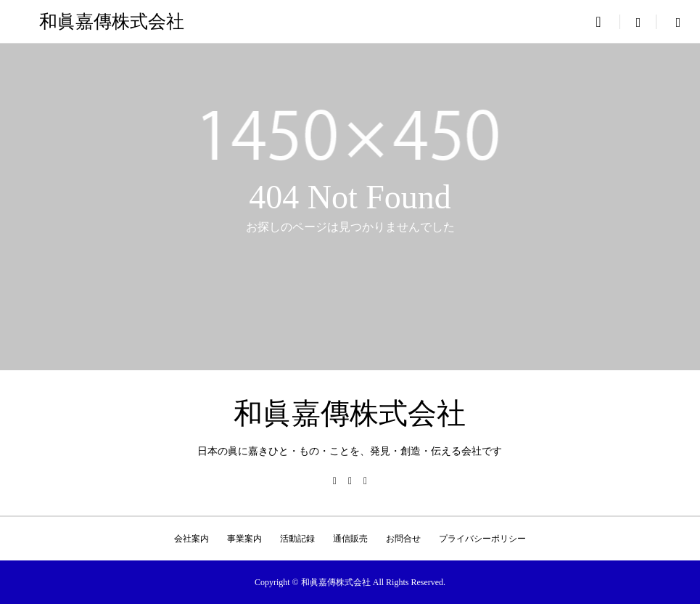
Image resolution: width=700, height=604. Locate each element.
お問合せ (403, 539)
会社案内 (192, 539)
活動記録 (297, 539)
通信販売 (350, 539)
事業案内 (244, 539)
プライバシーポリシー (482, 539)
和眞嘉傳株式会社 (112, 21)
